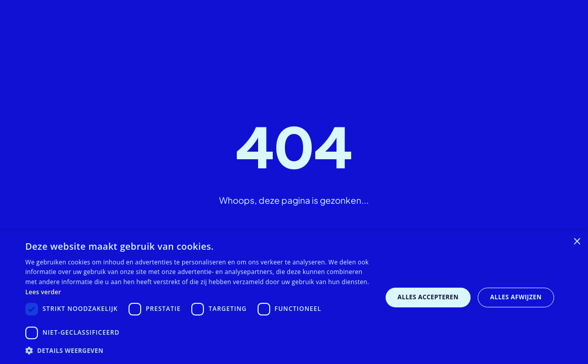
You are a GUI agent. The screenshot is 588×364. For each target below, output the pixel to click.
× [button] (577, 242)
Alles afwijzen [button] (516, 297)
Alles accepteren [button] (428, 297)
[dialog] (294, 298)
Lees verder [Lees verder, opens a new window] (43, 292)
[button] (198, 351)
